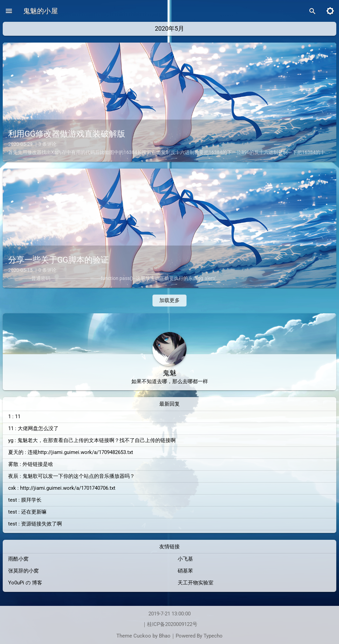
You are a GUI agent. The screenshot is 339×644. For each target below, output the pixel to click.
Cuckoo (142, 636)
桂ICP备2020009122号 (172, 624)
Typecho (213, 636)
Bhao (165, 636)
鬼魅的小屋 (41, 11)
